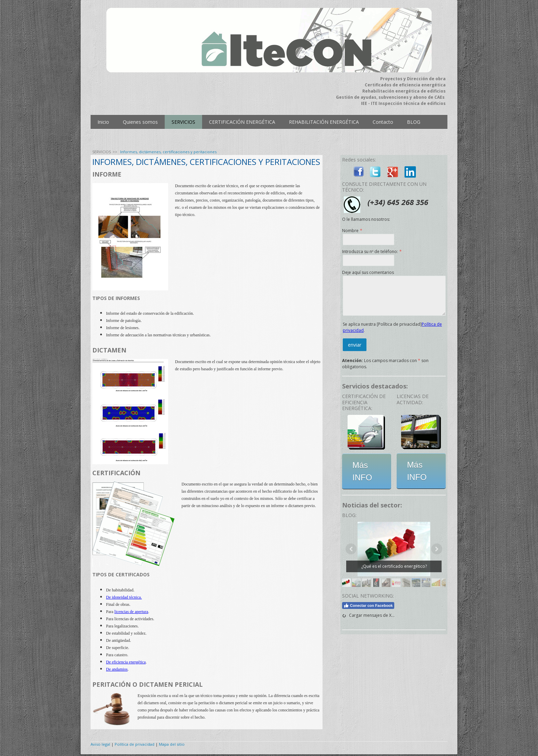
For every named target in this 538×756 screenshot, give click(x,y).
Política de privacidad (134, 744)
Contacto (383, 122)
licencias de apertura (131, 612)
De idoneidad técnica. (124, 597)
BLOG (414, 122)
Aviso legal (100, 744)
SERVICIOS (183, 122)
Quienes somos (140, 122)
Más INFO (362, 471)
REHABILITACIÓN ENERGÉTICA (324, 122)
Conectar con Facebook (368, 605)
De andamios (117, 669)
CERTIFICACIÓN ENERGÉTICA (242, 122)
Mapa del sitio (172, 744)
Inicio (103, 122)
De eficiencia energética (126, 662)
